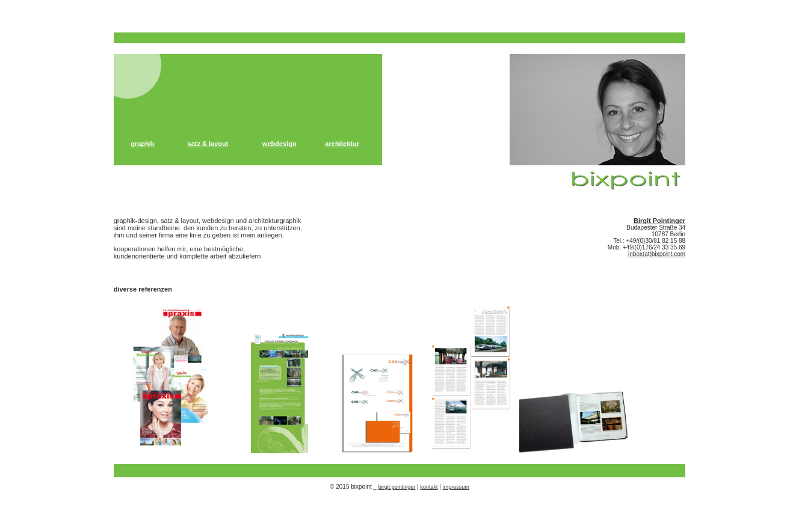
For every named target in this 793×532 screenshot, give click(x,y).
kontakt (429, 487)
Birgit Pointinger (659, 221)
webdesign (279, 144)
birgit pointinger (397, 487)
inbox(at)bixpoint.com (657, 254)
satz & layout (208, 144)
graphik (143, 144)
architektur (342, 144)
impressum (456, 487)
